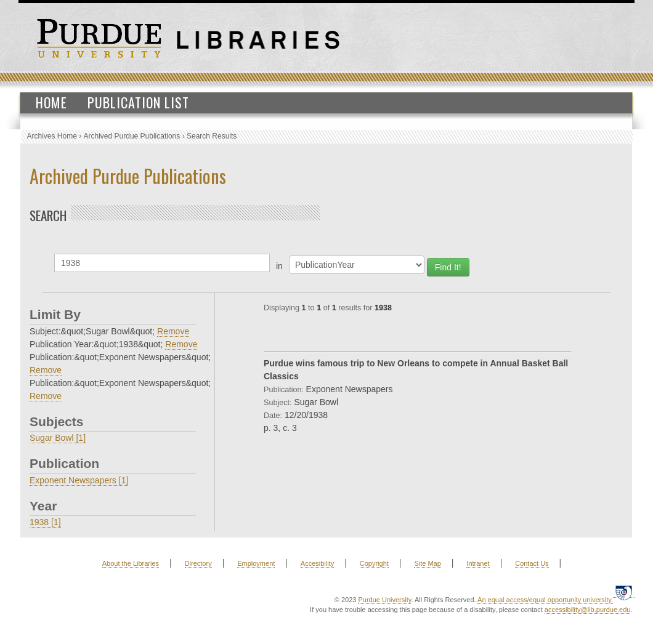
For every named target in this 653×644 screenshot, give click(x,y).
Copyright (374, 563)
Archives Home (52, 136)
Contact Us (532, 563)
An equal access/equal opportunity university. (545, 600)
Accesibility (317, 563)
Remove (173, 331)
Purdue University (384, 600)
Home (51, 102)
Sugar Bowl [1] (58, 438)
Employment (256, 563)
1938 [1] (45, 522)
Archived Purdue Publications (132, 136)
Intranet (478, 563)
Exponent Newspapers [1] (79, 480)
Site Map (427, 563)
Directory (198, 563)
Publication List (138, 102)
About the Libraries (131, 563)
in (279, 266)
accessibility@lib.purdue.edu (588, 610)
